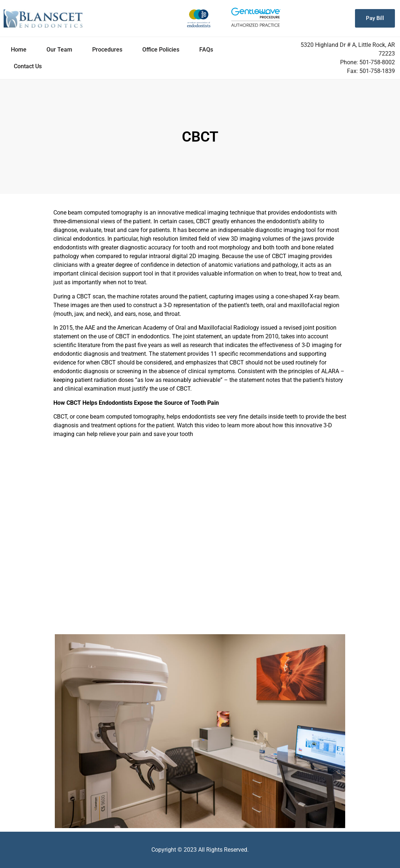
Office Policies (161, 50)
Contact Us (28, 66)
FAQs (206, 50)
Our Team (59, 50)
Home (19, 50)
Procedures (107, 50)
